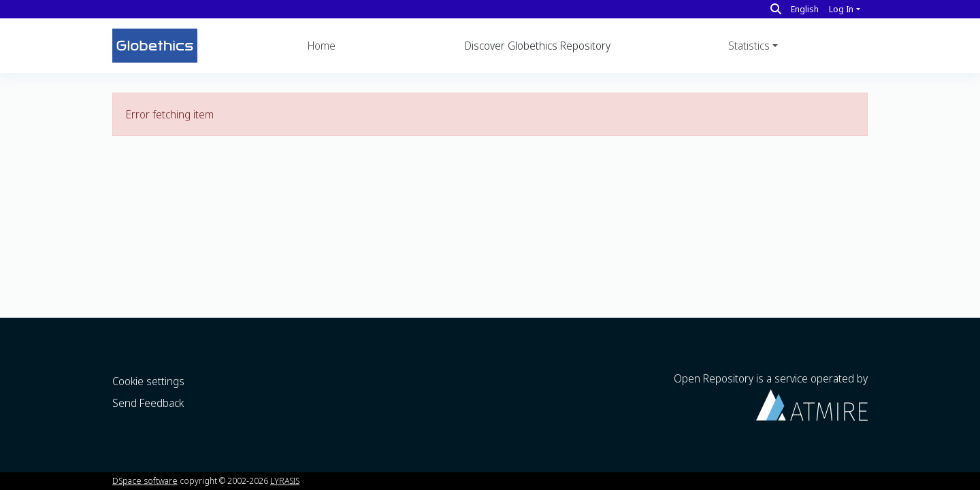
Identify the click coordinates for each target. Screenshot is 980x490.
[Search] (776, 9)
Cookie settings (148, 381)
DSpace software (145, 480)
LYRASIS (285, 480)
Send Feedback (148, 403)
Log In (841, 9)
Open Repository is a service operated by (771, 396)
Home (322, 46)
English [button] (805, 9)
